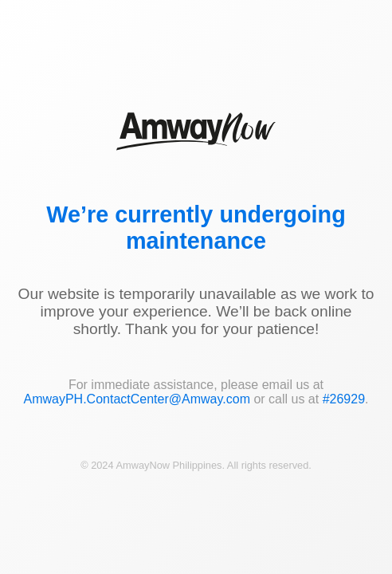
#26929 (344, 399)
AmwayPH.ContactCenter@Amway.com (136, 399)
